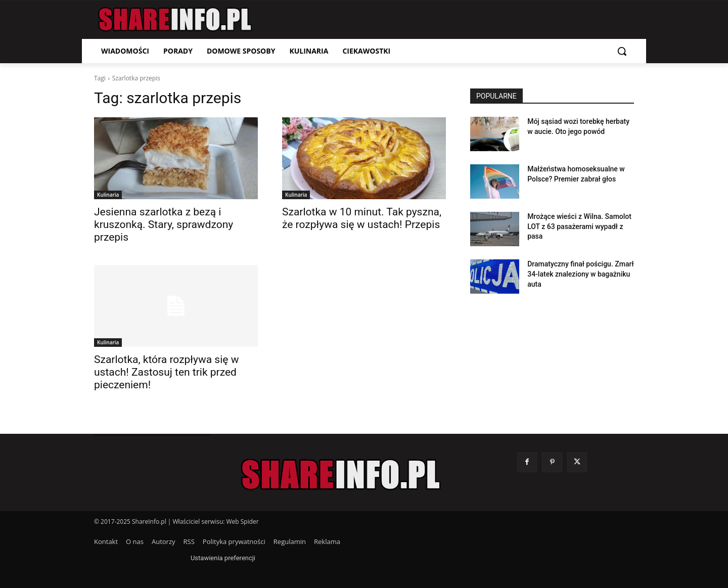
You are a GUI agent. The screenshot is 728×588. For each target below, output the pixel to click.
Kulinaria (108, 195)
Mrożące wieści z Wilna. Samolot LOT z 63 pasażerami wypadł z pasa (579, 226)
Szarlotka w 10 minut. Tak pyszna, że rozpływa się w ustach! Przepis (362, 218)
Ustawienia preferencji (223, 558)
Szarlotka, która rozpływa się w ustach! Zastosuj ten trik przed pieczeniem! (166, 372)
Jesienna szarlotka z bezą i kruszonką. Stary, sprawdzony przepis (164, 224)
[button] (622, 51)
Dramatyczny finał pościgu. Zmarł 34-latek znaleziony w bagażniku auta (580, 274)
